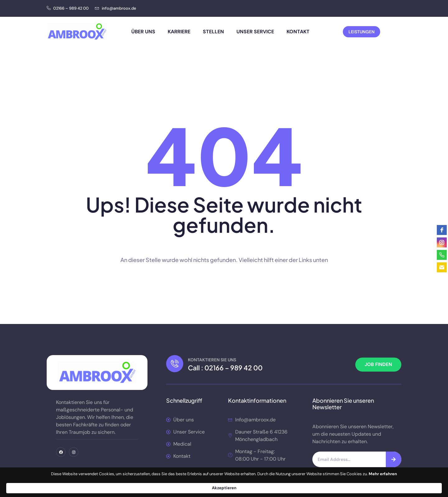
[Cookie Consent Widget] (224, 485)
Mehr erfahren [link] (191, 488)
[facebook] (442, 230)
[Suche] (394, 459)
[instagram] (442, 242)
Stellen (213, 32)
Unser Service (255, 32)
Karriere (179, 32)
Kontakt (298, 32)
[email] (442, 267)
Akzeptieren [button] (345, 485)
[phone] (442, 255)
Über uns (143, 32)
